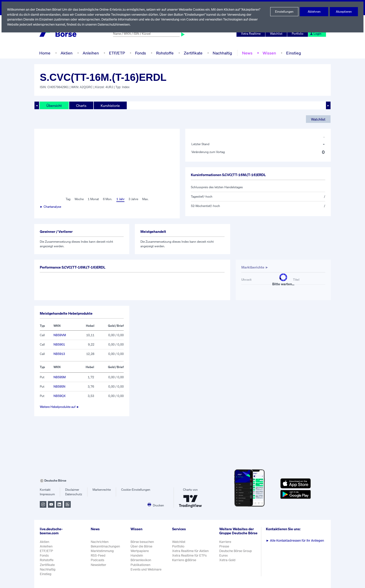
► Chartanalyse (51, 207)
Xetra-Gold (228, 563)
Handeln (137, 555)
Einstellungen (284, 12)
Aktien (66, 53)
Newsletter (98, 565)
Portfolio (298, 34)
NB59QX (59, 396)
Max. (146, 199)
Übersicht (54, 105)
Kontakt (45, 490)
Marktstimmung (102, 551)
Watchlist (277, 34)
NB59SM (60, 377)
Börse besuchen (143, 542)
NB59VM (60, 335)
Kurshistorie (109, 105)
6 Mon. (107, 199)
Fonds (140, 53)
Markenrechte (102, 490)
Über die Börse (142, 546)
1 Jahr (120, 199)
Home (45, 53)
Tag (67, 199)
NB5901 (59, 345)
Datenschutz (74, 494)
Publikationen (141, 565)
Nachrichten (99, 542)
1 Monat (93, 199)
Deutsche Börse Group (237, 553)
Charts (81, 105)
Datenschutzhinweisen (115, 24)
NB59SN (59, 387)
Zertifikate (192, 53)
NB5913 (59, 354)
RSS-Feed (98, 555)
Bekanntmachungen (105, 546)
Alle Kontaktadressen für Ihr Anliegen (296, 540)
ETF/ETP (116, 53)
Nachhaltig (221, 53)
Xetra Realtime (252, 34)
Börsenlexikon (141, 560)
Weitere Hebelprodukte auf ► (60, 407)
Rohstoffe (165, 53)
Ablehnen (314, 12)
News (246, 53)
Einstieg (291, 53)
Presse (225, 549)
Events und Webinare (147, 569)
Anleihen (89, 53)
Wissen (267, 53)
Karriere (226, 544)
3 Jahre (133, 199)
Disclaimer (72, 490)
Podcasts (97, 560)
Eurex (224, 558)
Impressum (47, 494)
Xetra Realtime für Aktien (191, 551)
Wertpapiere (140, 551)
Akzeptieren (344, 12)
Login (316, 34)
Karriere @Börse (185, 560)
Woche (78, 199)
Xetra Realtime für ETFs (190, 555)
